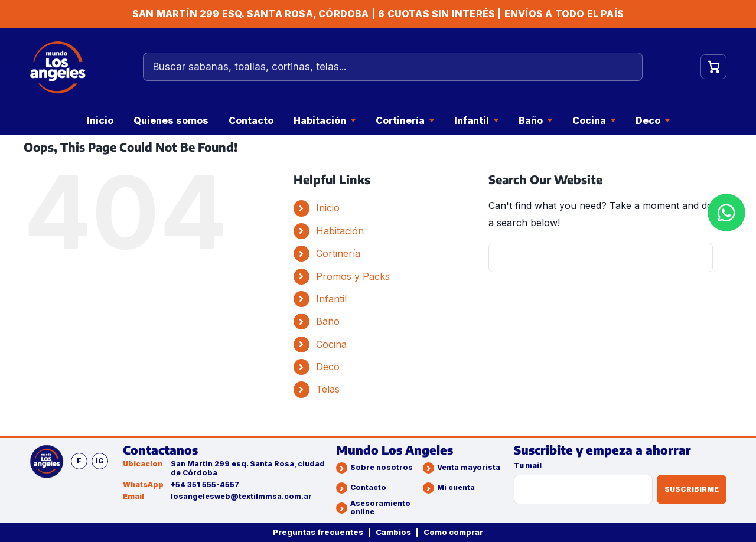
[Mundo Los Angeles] (47, 461)
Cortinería (400, 120)
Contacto (251, 120)
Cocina (589, 120)
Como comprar (453, 532)
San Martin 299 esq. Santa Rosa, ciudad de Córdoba (248, 468)
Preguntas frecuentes (318, 532)
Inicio (100, 120)
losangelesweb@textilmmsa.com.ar (241, 496)
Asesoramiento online (380, 508)
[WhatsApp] (726, 213)
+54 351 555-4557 (205, 484)
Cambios (393, 532)
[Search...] (601, 257)
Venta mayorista (469, 467)
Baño (531, 120)
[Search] (503, 257)
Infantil (472, 120)
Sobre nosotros (382, 467)
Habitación (320, 120)
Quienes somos (171, 120)
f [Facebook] (79, 461)
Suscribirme (692, 489)
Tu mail (528, 466)
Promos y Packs (353, 276)
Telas (328, 389)
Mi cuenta (456, 487)
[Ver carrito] (713, 67)
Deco (648, 120)
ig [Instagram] (100, 461)
